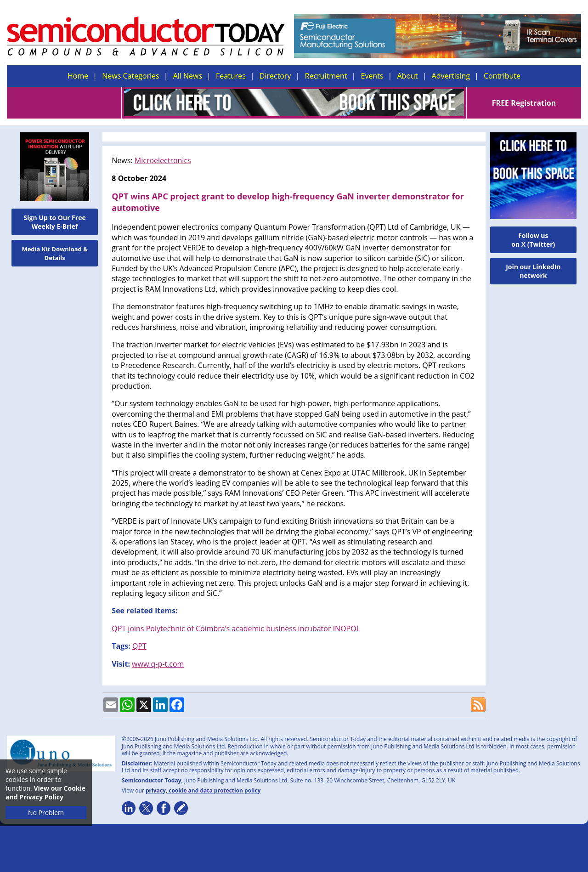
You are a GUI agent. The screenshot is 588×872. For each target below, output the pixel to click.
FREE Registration (524, 103)
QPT (139, 646)
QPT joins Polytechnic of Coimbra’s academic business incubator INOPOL (236, 629)
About (408, 76)
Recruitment (326, 76)
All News (188, 76)
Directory (275, 76)
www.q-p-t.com (158, 664)
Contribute (502, 76)
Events (372, 76)
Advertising (451, 76)
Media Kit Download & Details (55, 253)
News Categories (130, 76)
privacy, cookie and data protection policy (203, 790)
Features (231, 76)
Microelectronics (163, 160)
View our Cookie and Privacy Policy (45, 793)
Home (78, 76)
